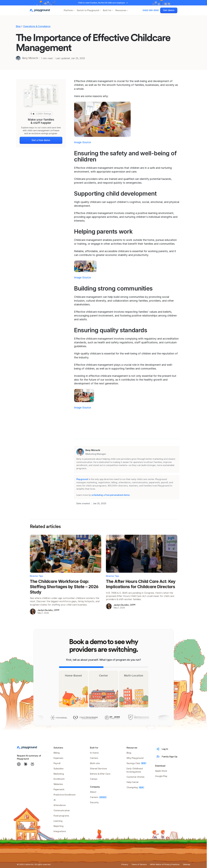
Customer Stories (135, 777)
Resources (121, 10)
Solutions (58, 748)
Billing (57, 753)
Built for (107, 10)
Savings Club (133, 763)
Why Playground (135, 758)
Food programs (61, 816)
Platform (68, 10)
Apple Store (161, 771)
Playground (82, 479)
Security (94, 802)
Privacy (125, 864)
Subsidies (59, 769)
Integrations (60, 831)
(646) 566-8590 (151, 10)
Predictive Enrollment (65, 795)
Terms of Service (139, 864)
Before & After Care (100, 774)
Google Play (161, 776)
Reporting (59, 826)
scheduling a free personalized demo (110, 495)
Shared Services (98, 769)
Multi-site (95, 763)
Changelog (132, 787)
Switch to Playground (88, 10)
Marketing (59, 774)
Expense (58, 758)
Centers (94, 758)
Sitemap (187, 864)
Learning (58, 821)
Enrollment (59, 779)
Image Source (82, 142)
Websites (58, 784)
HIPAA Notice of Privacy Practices (165, 864)
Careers (94, 797)
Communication (62, 810)
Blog (18, 26)
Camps (94, 779)
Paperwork (59, 789)
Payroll (57, 763)
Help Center (133, 782)
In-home (94, 753)
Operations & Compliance (37, 26)
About (93, 792)
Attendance (60, 805)
